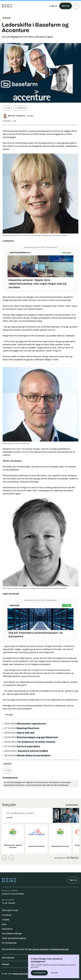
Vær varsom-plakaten (38, 949)
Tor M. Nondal (8, 903)
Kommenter (21, 108)
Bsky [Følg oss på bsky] (4, 924)
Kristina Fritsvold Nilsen (13, 894)
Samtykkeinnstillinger (12, 934)
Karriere (7, 18)
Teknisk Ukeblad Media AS (23, 974)
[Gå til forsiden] (7, 6)
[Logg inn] (53, 6)
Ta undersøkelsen (39, 973)
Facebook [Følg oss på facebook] (7, 915)
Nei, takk (55, 973)
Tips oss (73, 880)
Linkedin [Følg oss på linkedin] (6, 920)
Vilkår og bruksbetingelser (14, 938)
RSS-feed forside (10, 910)
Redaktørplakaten (60, 949)
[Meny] (76, 6)
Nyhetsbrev (7, 929)
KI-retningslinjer (9, 943)
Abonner (66, 6)
